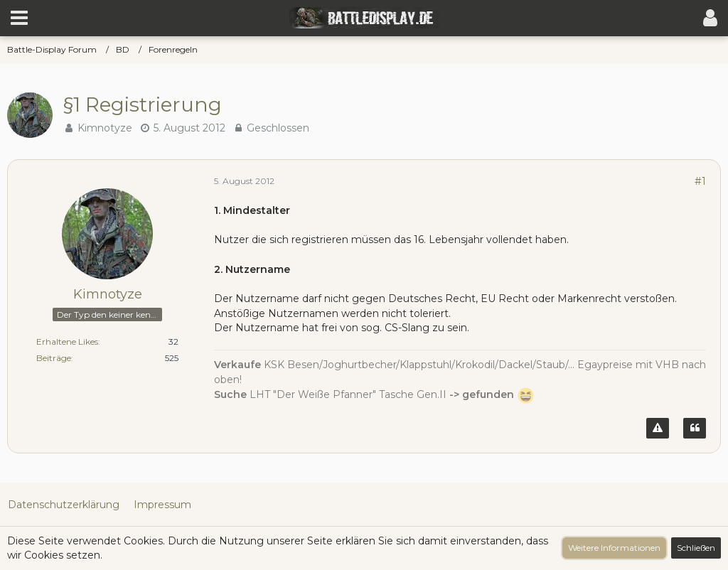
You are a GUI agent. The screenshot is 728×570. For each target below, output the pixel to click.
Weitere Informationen (614, 548)
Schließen (696, 548)
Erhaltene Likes (67, 342)
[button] (19, 18)
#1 (700, 181)
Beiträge (54, 358)
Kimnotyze (105, 128)
